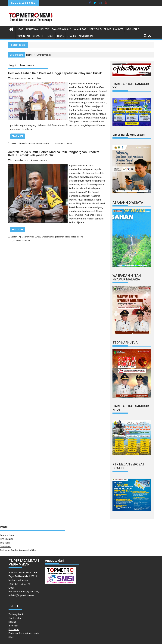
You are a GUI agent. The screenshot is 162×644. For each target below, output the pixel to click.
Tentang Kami (7, 535)
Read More (18, 136)
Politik (45, 29)
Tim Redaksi (6, 539)
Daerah (14, 143)
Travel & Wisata (113, 29)
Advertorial (86, 36)
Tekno (60, 36)
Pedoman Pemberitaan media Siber (18, 550)
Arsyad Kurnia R (40, 160)
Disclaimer (5, 547)
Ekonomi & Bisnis (62, 29)
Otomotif (38, 36)
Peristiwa (32, 29)
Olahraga (80, 29)
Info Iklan (5, 543)
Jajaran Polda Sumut (31, 237)
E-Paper (71, 36)
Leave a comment (64, 143)
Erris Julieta (36, 78)
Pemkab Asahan (43, 143)
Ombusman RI (29, 143)
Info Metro (133, 29)
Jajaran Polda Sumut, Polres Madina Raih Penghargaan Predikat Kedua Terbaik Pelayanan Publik (54, 154)
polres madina (77, 237)
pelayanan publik (62, 237)
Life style (95, 29)
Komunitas (23, 36)
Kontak (12, 622)
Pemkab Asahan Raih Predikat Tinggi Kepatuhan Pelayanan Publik (55, 73)
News (20, 29)
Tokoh (50, 36)
